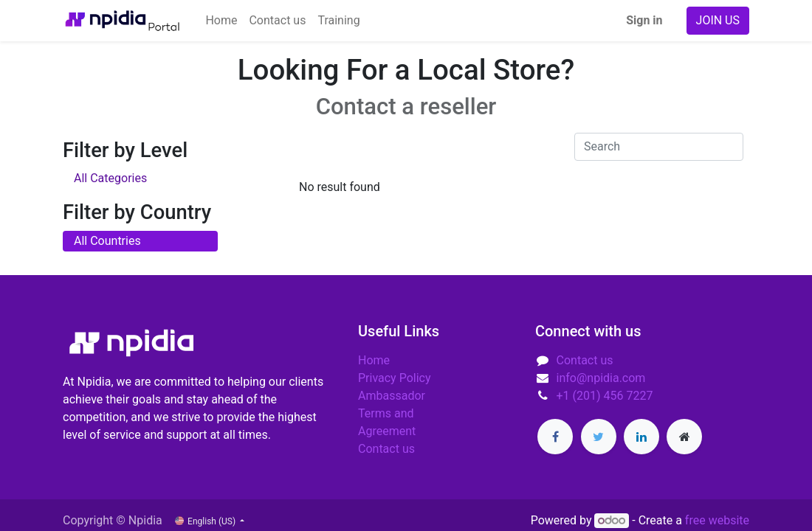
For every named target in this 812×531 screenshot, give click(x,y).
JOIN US (718, 20)
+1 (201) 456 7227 (605, 396)
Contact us (386, 449)
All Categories (110, 178)
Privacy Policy (395, 378)
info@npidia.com (601, 378)
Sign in (644, 20)
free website (717, 520)
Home (374, 360)
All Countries (107, 241)
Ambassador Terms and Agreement (392, 413)
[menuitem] (221, 21)
